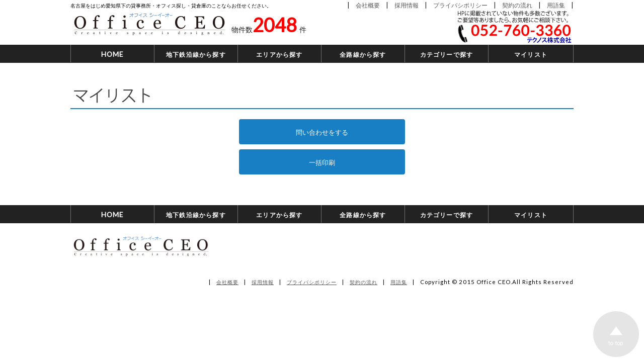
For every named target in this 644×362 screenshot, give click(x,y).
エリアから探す (279, 54)
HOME (113, 54)
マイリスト (531, 54)
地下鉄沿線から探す (196, 54)
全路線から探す (363, 54)
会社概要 (368, 5)
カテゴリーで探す (447, 54)
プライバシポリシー (460, 5)
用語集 (556, 5)
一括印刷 (322, 162)
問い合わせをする (322, 132)
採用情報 (407, 5)
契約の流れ (517, 5)
